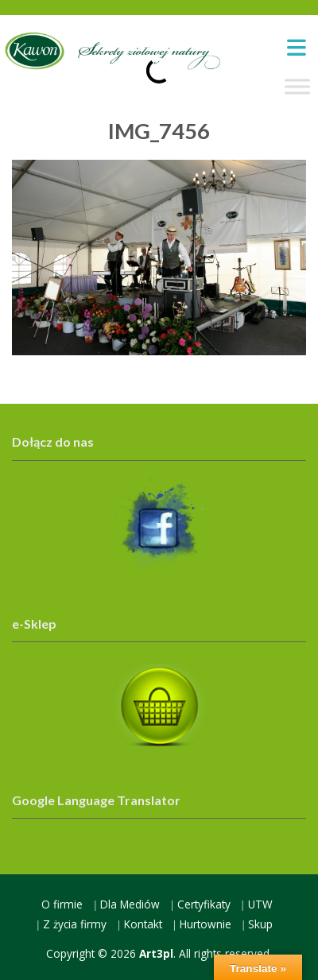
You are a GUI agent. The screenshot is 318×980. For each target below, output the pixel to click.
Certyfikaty (204, 904)
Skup (260, 924)
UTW (260, 904)
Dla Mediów (130, 904)
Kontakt (143, 924)
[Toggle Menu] (297, 87)
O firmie (62, 904)
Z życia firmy (75, 924)
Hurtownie (206, 924)
